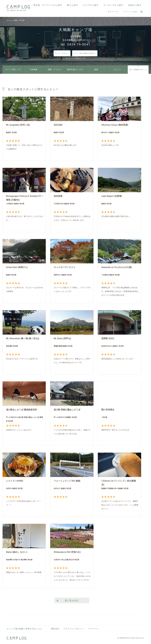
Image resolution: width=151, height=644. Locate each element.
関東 (16, 20)
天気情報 (34, 70)
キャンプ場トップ (13, 70)
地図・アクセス (55, 70)
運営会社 (55, 629)
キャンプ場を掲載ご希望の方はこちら (24, 629)
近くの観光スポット (138, 70)
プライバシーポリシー (74, 629)
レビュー (117, 70)
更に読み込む (72, 600)
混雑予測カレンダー (76, 70)
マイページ (113, 12)
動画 (96, 70)
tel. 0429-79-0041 (75, 44)
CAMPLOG (19, 6)
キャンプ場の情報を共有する (85, 53)
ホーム (9, 20)
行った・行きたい (62, 53)
